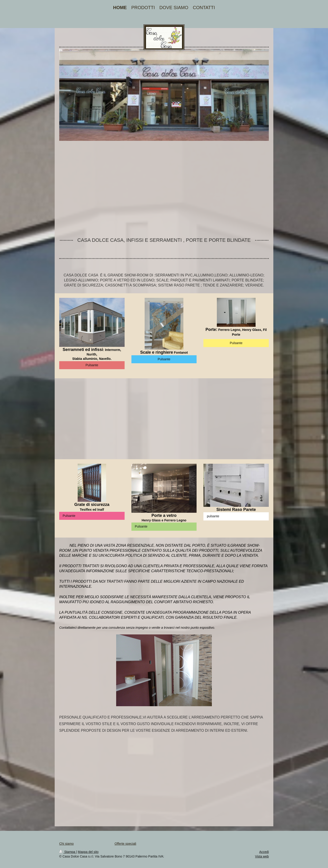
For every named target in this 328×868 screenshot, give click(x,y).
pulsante (213, 516)
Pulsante (92, 365)
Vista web (262, 856)
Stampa (68, 852)
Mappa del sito (88, 852)
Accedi (264, 852)
